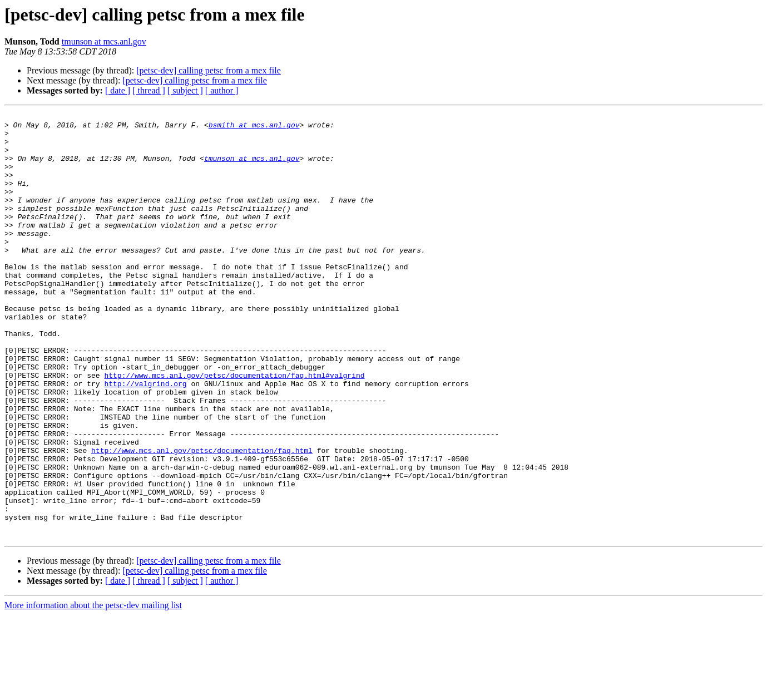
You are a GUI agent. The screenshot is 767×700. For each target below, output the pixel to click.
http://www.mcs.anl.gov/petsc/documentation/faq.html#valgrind (234, 428)
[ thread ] (149, 90)
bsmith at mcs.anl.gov (254, 128)
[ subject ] (185, 90)
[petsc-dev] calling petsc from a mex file (208, 70)
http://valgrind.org (145, 438)
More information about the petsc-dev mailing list (93, 690)
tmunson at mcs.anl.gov (104, 41)
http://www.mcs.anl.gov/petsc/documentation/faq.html (202, 519)
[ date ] (118, 90)
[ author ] (222, 90)
